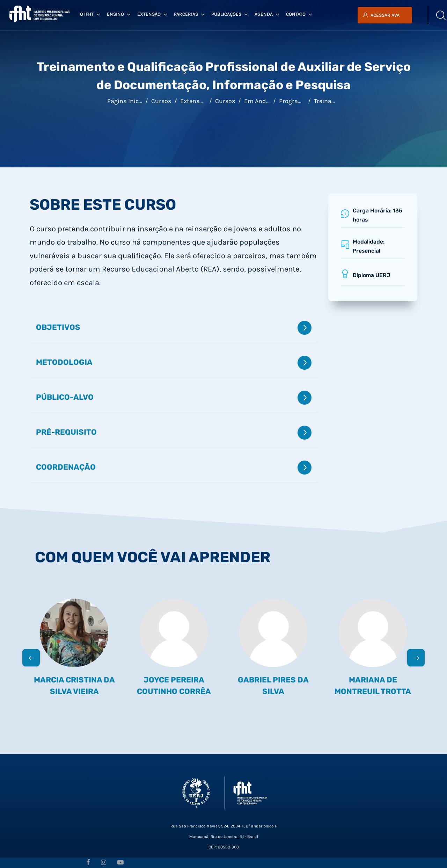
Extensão (193, 101)
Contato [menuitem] (299, 14)
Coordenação (174, 468)
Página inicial (126, 101)
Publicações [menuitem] (229, 14)
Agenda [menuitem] (267, 14)
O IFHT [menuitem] (90, 14)
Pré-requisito (174, 433)
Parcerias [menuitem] (189, 14)
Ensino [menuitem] (119, 14)
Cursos (161, 101)
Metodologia (174, 363)
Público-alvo (174, 398)
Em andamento (266, 101)
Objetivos (174, 328)
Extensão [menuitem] (152, 14)
